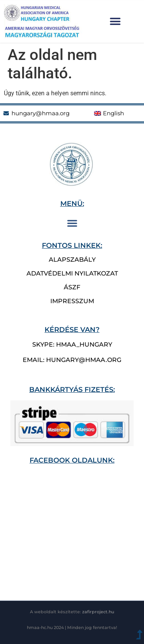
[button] (115, 21)
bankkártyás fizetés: (72, 389)
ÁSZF (72, 287)
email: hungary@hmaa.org (72, 360)
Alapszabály (72, 260)
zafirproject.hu (98, 612)
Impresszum (72, 301)
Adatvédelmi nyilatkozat (72, 273)
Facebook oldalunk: (72, 460)
